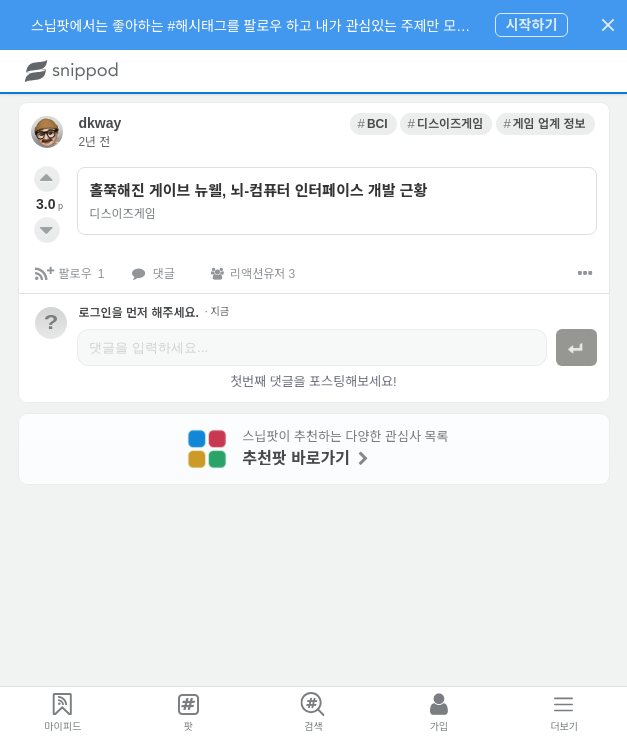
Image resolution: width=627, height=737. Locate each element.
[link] (373, 124)
